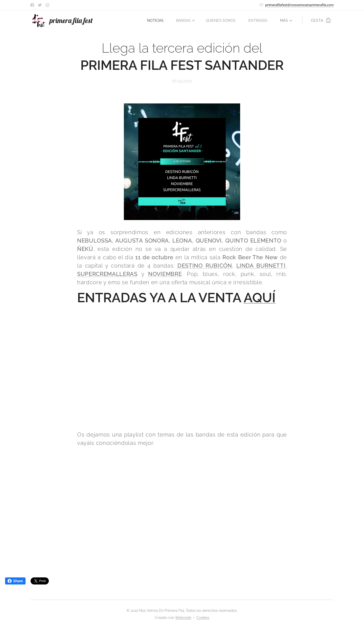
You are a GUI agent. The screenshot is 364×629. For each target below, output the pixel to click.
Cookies (203, 618)
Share (15, 581)
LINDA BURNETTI (261, 266)
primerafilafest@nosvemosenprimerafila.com (299, 5)
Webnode (183, 618)
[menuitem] (153, 20)
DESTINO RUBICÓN (205, 266)
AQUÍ (260, 298)
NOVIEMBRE (165, 274)
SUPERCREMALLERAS (107, 274)
